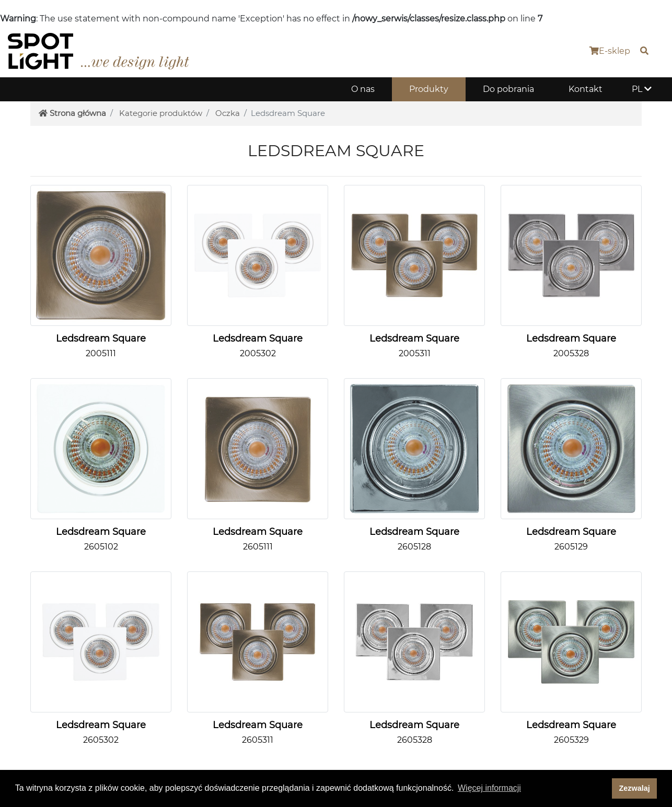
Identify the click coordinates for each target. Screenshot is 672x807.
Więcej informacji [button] (489, 788)
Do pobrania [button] (508, 89)
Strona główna (72, 113)
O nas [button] (363, 89)
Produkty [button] (429, 89)
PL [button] (642, 89)
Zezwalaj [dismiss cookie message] (635, 788)
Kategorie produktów (161, 113)
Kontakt (586, 89)
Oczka (228, 113)
